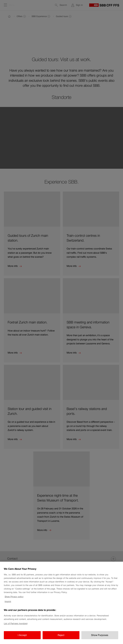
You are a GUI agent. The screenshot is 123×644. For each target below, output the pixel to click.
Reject (61, 637)
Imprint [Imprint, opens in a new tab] (8, 604)
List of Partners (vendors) (16, 625)
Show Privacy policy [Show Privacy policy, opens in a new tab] (14, 599)
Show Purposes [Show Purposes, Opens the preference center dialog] (100, 637)
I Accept (22, 637)
